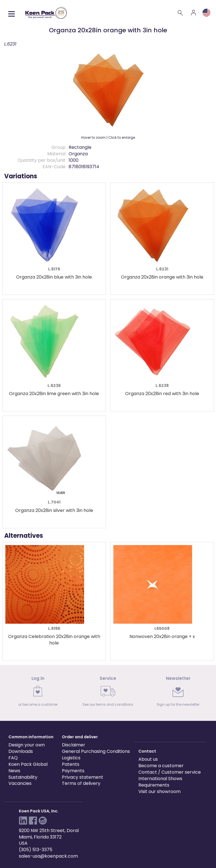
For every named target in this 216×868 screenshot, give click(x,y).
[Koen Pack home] (46, 13)
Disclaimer (74, 745)
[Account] (193, 13)
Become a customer (161, 766)
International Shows (160, 779)
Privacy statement (83, 777)
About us (148, 759)
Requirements (154, 785)
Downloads (21, 751)
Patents (71, 764)
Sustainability (23, 777)
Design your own (27, 745)
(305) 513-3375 (36, 850)
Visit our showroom (159, 791)
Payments (73, 771)
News (14, 771)
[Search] (181, 13)
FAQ (13, 758)
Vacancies (20, 783)
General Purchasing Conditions (96, 751)
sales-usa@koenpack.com (48, 856)
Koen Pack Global (28, 764)
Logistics (71, 758)
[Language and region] (206, 13)
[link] (38, 693)
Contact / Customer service (170, 772)
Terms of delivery (81, 783)
